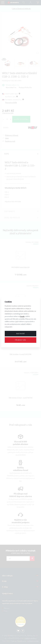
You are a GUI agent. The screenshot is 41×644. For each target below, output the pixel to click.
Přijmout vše (20, 340)
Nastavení (20, 334)
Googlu (22, 316)
